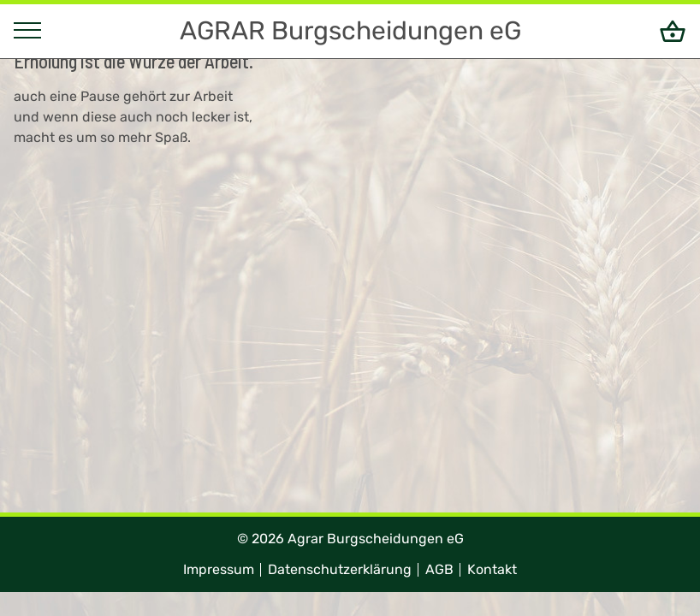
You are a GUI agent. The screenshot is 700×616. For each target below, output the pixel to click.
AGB (439, 569)
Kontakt (492, 569)
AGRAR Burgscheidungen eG (350, 31)
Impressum (219, 569)
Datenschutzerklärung (340, 569)
